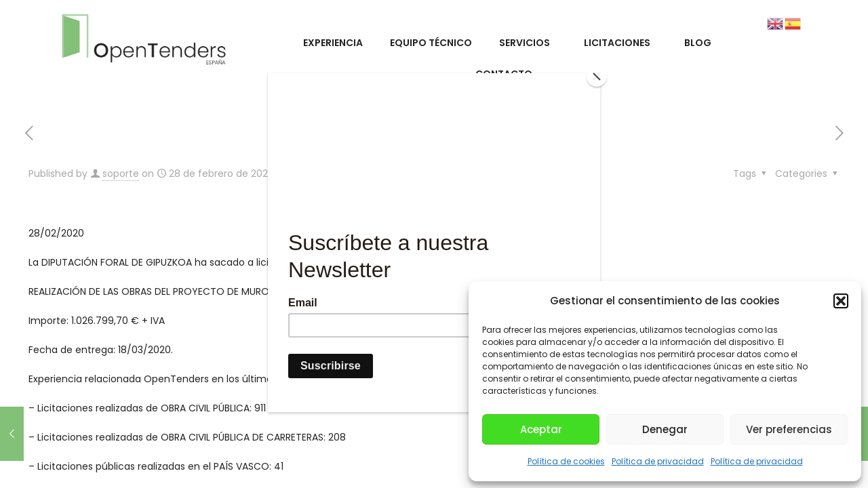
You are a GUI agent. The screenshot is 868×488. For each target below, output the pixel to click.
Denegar (665, 429)
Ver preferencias (789, 429)
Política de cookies (566, 461)
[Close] (597, 77)
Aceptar (541, 429)
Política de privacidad (658, 461)
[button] (841, 301)
